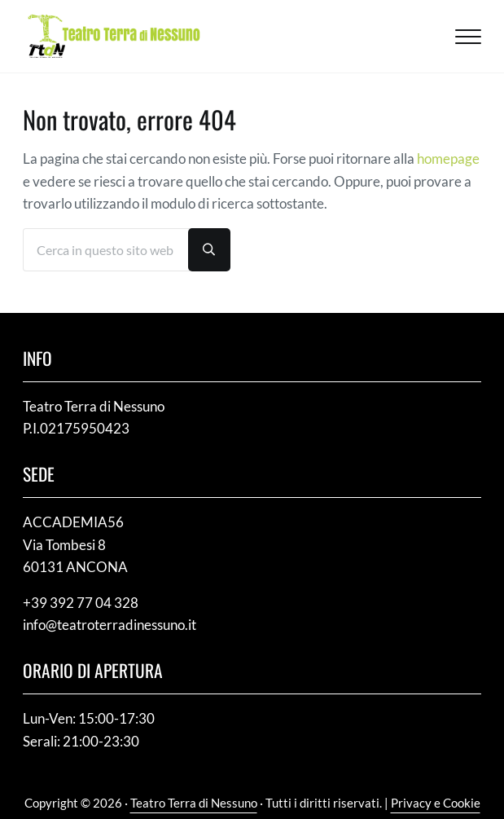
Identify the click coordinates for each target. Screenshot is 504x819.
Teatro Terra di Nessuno (194, 803)
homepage (448, 159)
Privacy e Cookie (436, 803)
